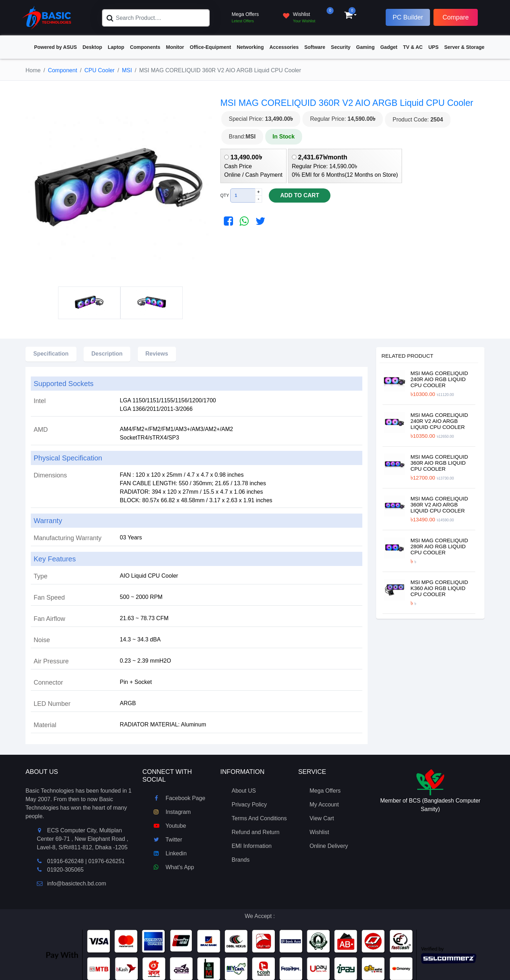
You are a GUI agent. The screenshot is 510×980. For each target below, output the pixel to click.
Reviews (157, 354)
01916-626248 (65, 861)
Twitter (168, 840)
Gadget (389, 47)
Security (341, 47)
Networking (250, 47)
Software (315, 47)
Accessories (284, 47)
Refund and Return (256, 832)
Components (145, 47)
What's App (174, 867)
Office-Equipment (211, 47)
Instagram (172, 812)
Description (107, 354)
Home (33, 70)
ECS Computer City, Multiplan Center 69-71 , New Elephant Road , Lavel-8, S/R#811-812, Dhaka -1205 (83, 839)
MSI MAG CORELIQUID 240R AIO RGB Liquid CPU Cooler (439, 379)
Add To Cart (294, 196)
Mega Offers (325, 791)
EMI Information (252, 846)
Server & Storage (464, 47)
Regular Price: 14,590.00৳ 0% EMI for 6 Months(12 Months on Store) (345, 166)
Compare (455, 17)
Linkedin (170, 853)
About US (244, 791)
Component (63, 70)
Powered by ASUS (55, 47)
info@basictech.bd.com (72, 883)
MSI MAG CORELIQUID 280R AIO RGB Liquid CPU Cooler (439, 546)
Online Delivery (329, 846)
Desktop (92, 47)
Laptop (116, 47)
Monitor (175, 47)
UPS (433, 47)
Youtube (170, 826)
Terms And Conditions (259, 818)
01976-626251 (106, 861)
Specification (51, 354)
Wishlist (319, 832)
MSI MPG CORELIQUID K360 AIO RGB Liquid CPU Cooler (439, 588)
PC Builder (408, 17)
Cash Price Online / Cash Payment (253, 166)
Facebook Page (180, 798)
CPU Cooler (99, 70)
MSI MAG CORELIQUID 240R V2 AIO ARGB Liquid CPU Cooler (439, 421)
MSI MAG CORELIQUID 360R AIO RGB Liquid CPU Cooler (439, 463)
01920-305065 (65, 870)
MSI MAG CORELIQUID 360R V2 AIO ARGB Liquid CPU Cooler (439, 505)
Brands (241, 860)
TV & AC (413, 47)
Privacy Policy (249, 805)
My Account (324, 805)
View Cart (322, 818)
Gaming (365, 47)
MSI (127, 70)
